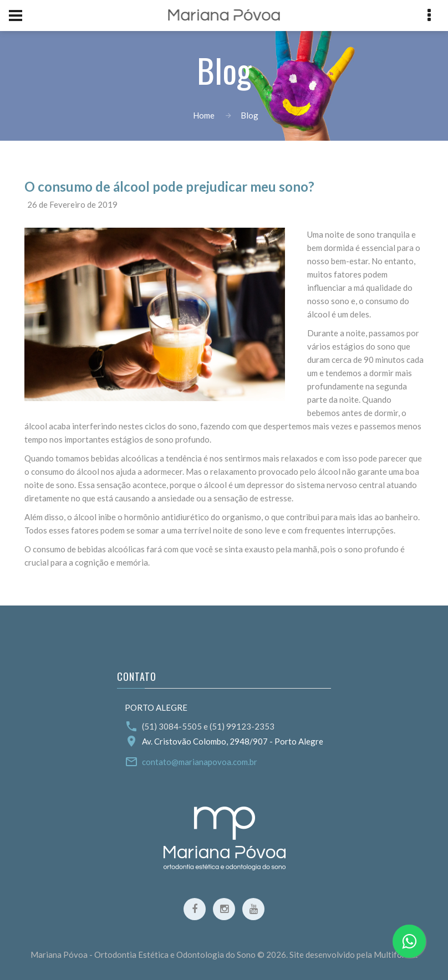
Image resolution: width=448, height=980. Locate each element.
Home (204, 115)
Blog (250, 115)
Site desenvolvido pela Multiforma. (353, 955)
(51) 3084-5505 (172, 726)
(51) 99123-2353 (242, 726)
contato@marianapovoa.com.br (200, 762)
